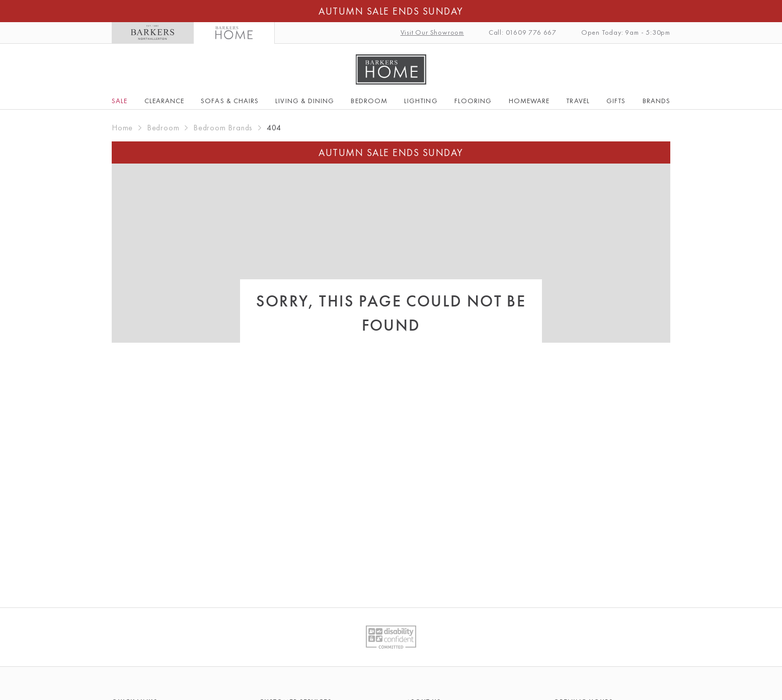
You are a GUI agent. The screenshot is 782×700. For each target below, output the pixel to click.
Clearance (164, 101)
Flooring (473, 101)
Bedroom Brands (223, 128)
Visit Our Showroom (432, 32)
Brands (656, 101)
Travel (578, 101)
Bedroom (369, 101)
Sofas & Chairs (230, 101)
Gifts (616, 101)
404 (274, 128)
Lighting (421, 101)
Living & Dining (305, 101)
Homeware (529, 101)
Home (122, 128)
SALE (120, 101)
